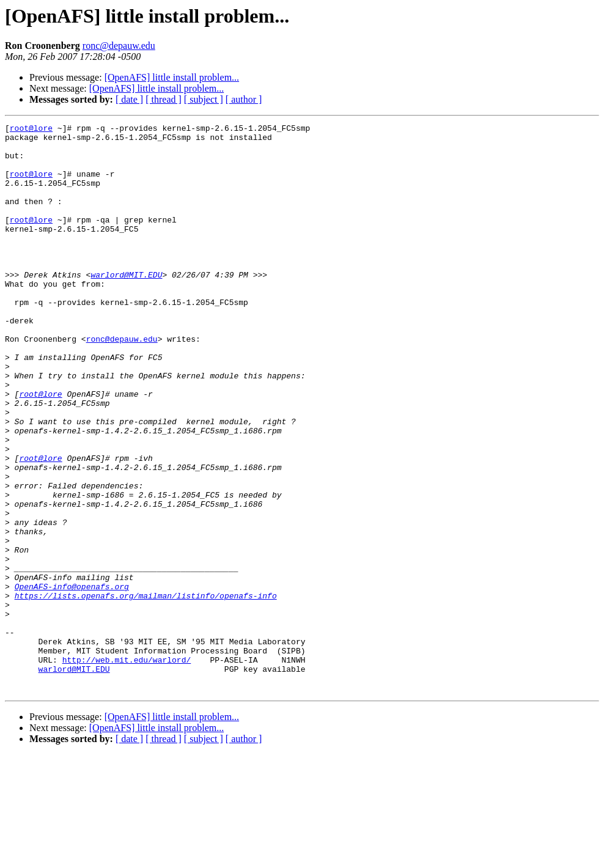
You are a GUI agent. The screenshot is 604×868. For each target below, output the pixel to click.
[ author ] (244, 99)
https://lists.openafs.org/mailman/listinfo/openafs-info (146, 691)
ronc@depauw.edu (119, 46)
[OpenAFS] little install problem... (172, 77)
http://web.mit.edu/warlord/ (127, 768)
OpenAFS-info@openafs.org (72, 680)
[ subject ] (204, 99)
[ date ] (129, 99)
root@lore (31, 130)
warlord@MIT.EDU (126, 306)
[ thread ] (164, 99)
